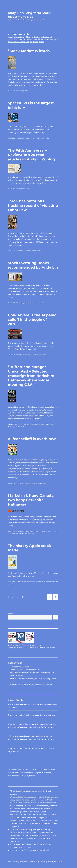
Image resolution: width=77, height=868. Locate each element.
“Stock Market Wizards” (30, 51)
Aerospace (26, 138)
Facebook (22, 39)
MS (33, 533)
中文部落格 (14, 42)
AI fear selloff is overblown (32, 439)
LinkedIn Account (43, 39)
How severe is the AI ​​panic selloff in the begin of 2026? (32, 319)
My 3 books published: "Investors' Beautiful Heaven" (25, 645)
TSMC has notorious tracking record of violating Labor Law (33, 205)
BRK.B (22, 426)
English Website (13, 39)
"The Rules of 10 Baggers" (16, 648)
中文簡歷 (21, 42)
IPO (31, 138)
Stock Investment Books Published (20, 37)
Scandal (20, 251)
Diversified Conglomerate (26, 531)
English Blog (36, 37)
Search (11, 614)
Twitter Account (31, 39)
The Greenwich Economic (19, 704)
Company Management (32, 251)
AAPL (12, 584)
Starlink (43, 138)
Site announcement (24, 189)
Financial (54, 531)
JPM (26, 533)
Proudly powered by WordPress (51, 862)
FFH (17, 533)
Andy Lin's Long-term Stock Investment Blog (29, 15)
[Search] (56, 617)
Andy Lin (12, 724)
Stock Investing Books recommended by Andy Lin (31, 685)
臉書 (31, 42)
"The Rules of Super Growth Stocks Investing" (42, 648)
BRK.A (17, 426)
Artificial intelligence (39, 355)
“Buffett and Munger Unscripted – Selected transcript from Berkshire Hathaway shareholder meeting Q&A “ (31, 376)
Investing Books (23, 91)
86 (24, 597)
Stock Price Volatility (24, 355)
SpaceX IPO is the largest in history (25, 670)
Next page (55, 600)
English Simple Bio (47, 37)
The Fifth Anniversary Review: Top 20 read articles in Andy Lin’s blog (31, 155)
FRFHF (21, 533)
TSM (44, 251)
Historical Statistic (52, 582)
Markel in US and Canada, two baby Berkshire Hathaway (31, 500)
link (29, 850)
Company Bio (22, 582)
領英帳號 (41, 42)
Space (20, 138)
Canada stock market (43, 531)
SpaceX (37, 138)
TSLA (48, 138)
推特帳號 (36, 42)
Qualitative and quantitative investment (38, 715)
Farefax (12, 533)
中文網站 (27, 42)
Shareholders (45, 424)
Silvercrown (13, 715)
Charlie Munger (35, 424)
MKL (29, 533)
